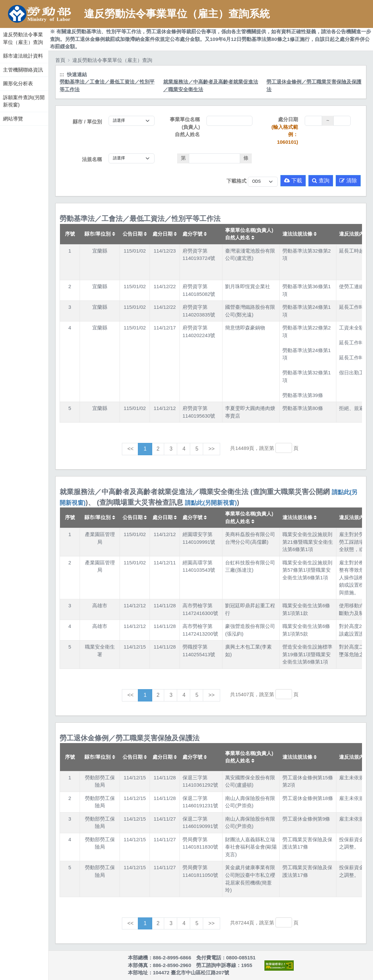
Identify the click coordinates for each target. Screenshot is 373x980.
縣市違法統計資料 (23, 56)
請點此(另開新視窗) (211, 503)
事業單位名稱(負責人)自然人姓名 (185, 127)
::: (1, 26)
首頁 (60, 60)
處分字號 (195, 234)
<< (131, 449)
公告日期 (135, 234)
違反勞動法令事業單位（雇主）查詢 (23, 38)
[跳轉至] (284, 448)
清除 (348, 181)
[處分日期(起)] (313, 121)
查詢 (321, 181)
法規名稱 (92, 159)
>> (212, 449)
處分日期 (284, 131)
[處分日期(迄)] (342, 121)
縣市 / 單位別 (87, 122)
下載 (293, 181)
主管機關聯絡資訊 (23, 70)
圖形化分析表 (18, 83)
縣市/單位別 (100, 234)
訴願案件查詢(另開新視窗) (24, 101)
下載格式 (236, 181)
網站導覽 (13, 119)
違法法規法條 (300, 234)
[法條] (214, 158)
